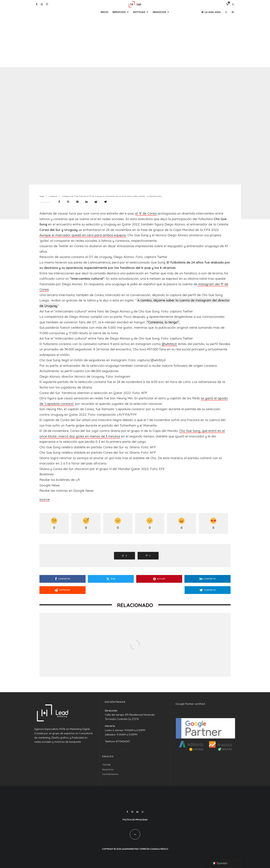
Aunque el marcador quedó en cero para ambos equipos (83, 235)
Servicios (119, 12)
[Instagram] (42, 4)
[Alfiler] (77, 202)
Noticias (139, 12)
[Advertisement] (135, 41)
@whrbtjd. (169, 344)
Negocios (159, 12)
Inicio (104, 12)
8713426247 (123, 741)
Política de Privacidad (135, 820)
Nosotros (108, 769)
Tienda (107, 765)
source (45, 499)
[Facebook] (37, 4)
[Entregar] (96, 202)
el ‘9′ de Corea (146, 213)
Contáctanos (110, 774)
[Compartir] (59, 202)
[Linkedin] (137, 812)
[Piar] (68, 202)
